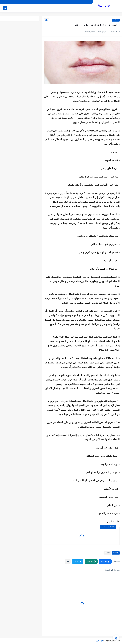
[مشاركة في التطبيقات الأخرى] (68, 561)
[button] (105, 561)
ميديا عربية (104, 6)
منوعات (116, 20)
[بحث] (5, 8)
